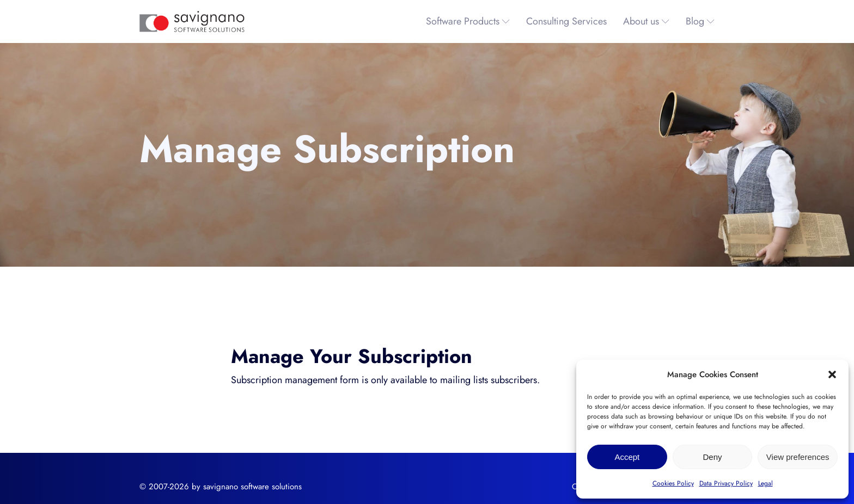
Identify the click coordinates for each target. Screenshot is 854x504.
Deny (712, 457)
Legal (765, 483)
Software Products (468, 21)
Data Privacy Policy (726, 483)
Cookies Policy (673, 483)
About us (646, 21)
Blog (700, 21)
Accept (627, 457)
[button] (832, 374)
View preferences (798, 457)
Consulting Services (566, 21)
